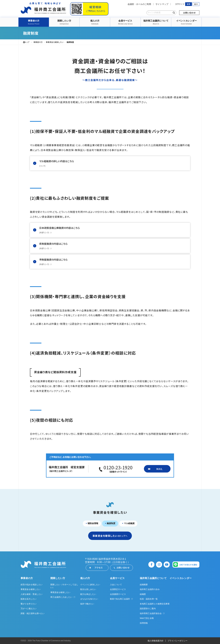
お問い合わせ (189, 13)
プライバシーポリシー (178, 641)
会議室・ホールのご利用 (139, 4)
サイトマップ (162, 4)
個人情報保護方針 (156, 641)
